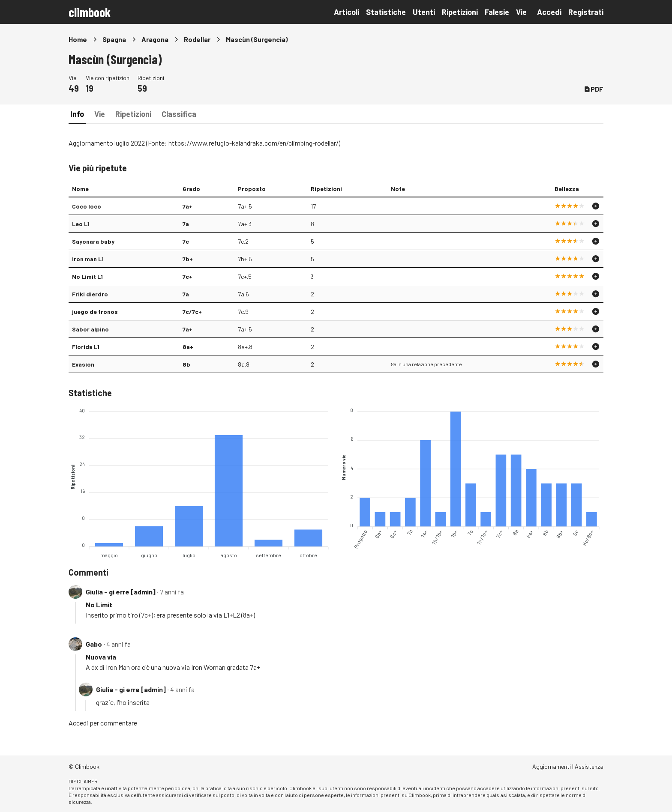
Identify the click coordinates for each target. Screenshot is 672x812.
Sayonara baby (93, 241)
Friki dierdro (90, 294)
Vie (521, 12)
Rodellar (197, 39)
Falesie (497, 12)
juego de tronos (95, 312)
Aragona (155, 39)
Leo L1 (81, 224)
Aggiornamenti (552, 766)
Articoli (346, 12)
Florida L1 (86, 347)
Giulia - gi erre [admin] (121, 592)
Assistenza (589, 766)
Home (78, 39)
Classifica (179, 114)
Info (77, 114)
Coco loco (87, 206)
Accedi (549, 12)
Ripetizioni (460, 12)
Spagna (114, 39)
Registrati (586, 12)
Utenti (424, 12)
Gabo (94, 644)
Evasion (83, 364)
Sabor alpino (90, 329)
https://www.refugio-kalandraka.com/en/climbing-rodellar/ (253, 143)
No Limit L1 (87, 276)
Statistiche (386, 12)
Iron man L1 (88, 259)
